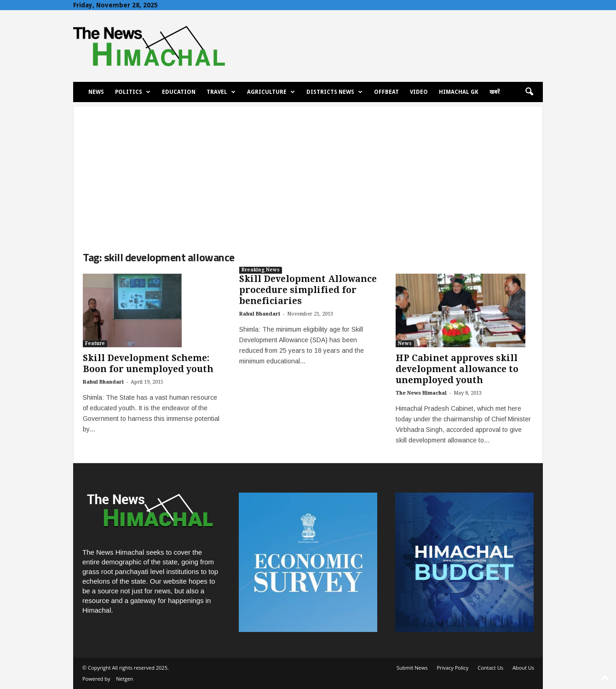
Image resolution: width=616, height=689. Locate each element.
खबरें (495, 92)
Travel (221, 92)
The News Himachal (421, 393)
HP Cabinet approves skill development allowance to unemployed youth (457, 369)
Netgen (124, 679)
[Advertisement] (308, 171)
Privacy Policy (453, 668)
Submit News (412, 668)
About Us (523, 668)
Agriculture (271, 92)
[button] (529, 92)
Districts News (334, 92)
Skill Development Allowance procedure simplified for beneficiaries (308, 290)
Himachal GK (459, 92)
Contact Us (490, 668)
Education (179, 92)
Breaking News (261, 270)
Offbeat (386, 92)
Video (419, 92)
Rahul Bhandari (103, 382)
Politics (133, 92)
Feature (95, 343)
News (96, 92)
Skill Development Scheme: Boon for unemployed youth (148, 364)
